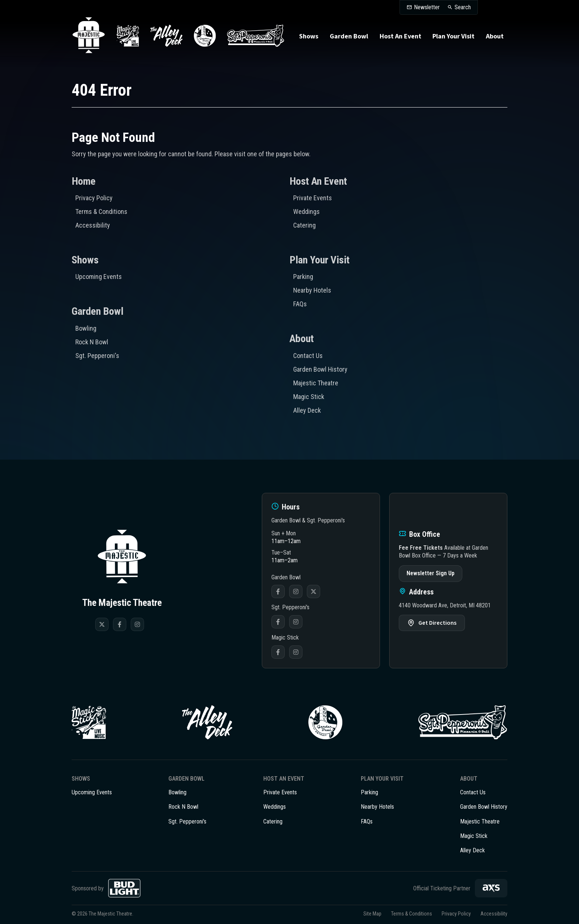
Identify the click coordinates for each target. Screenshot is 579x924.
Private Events (313, 198)
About (495, 36)
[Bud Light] (124, 888)
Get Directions (437, 623)
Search (463, 7)
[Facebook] (120, 624)
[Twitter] (102, 624)
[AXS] (491, 888)
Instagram (296, 591)
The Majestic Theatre (89, 36)
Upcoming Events (99, 277)
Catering (304, 225)
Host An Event (400, 36)
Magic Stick (309, 397)
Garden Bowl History (320, 369)
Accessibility (93, 225)
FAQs (300, 304)
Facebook (278, 591)
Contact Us (308, 356)
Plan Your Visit (453, 36)
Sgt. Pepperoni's (97, 356)
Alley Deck (307, 410)
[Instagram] (137, 624)
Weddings (306, 212)
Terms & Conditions (101, 212)
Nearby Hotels (312, 290)
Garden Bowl (349, 36)
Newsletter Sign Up (431, 573)
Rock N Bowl (92, 342)
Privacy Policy (94, 198)
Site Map (372, 914)
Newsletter (427, 7)
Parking (303, 277)
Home (84, 181)
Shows (309, 36)
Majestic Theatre (316, 383)
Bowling (86, 328)
